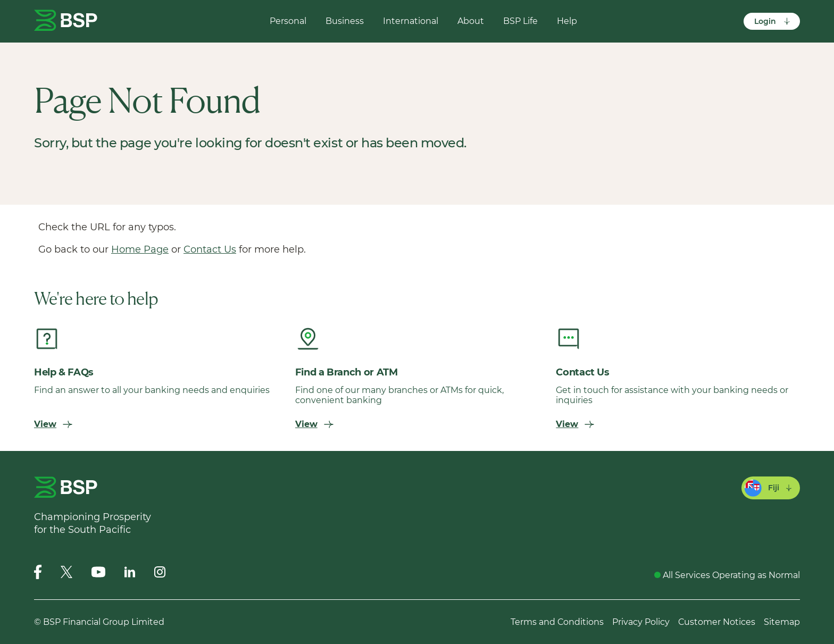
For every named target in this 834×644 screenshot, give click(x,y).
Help (567, 21)
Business (345, 21)
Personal (288, 21)
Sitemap (782, 622)
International (411, 21)
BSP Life (520, 21)
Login (773, 21)
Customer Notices (717, 622)
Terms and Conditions (557, 622)
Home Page (140, 249)
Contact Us (210, 249)
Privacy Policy (641, 622)
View (53, 424)
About (471, 21)
